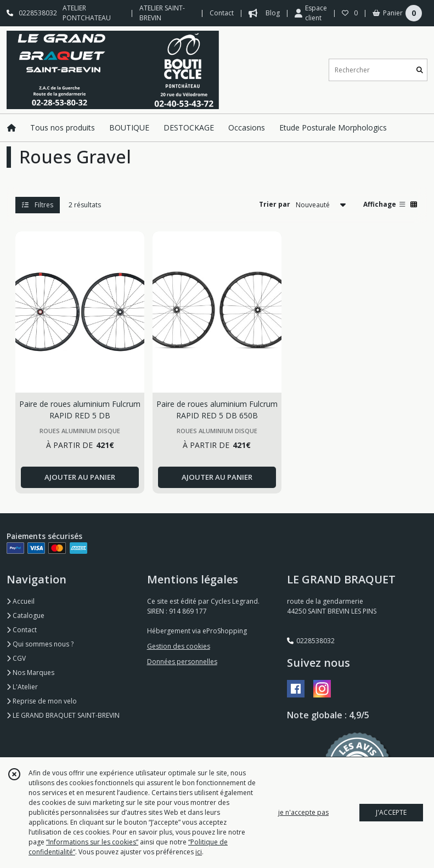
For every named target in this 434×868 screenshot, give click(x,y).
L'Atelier (22, 687)
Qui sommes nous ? (40, 644)
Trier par (275, 204)
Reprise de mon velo (42, 701)
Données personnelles (182, 662)
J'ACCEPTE (391, 812)
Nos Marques (30, 673)
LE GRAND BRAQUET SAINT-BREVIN (63, 715)
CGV (16, 658)
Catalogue (26, 615)
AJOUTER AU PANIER (80, 477)
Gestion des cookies (179, 646)
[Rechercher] (420, 70)
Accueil (21, 601)
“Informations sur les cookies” (92, 842)
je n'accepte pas (303, 812)
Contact (222, 13)
